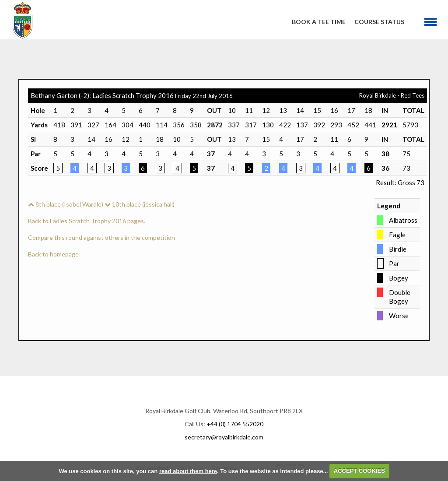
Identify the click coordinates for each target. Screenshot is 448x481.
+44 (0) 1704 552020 (235, 424)
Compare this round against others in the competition (101, 237)
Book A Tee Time (319, 22)
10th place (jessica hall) (140, 204)
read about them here (188, 471)
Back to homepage (53, 254)
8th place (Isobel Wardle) (66, 204)
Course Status (379, 22)
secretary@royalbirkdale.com (224, 437)
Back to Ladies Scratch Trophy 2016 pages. (87, 221)
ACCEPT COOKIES (359, 471)
